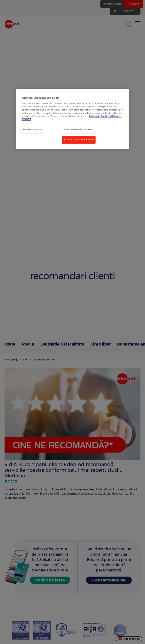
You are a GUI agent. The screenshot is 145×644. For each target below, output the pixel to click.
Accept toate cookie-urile (79, 140)
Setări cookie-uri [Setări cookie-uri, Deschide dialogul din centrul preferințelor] (32, 130)
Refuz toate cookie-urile (78, 130)
